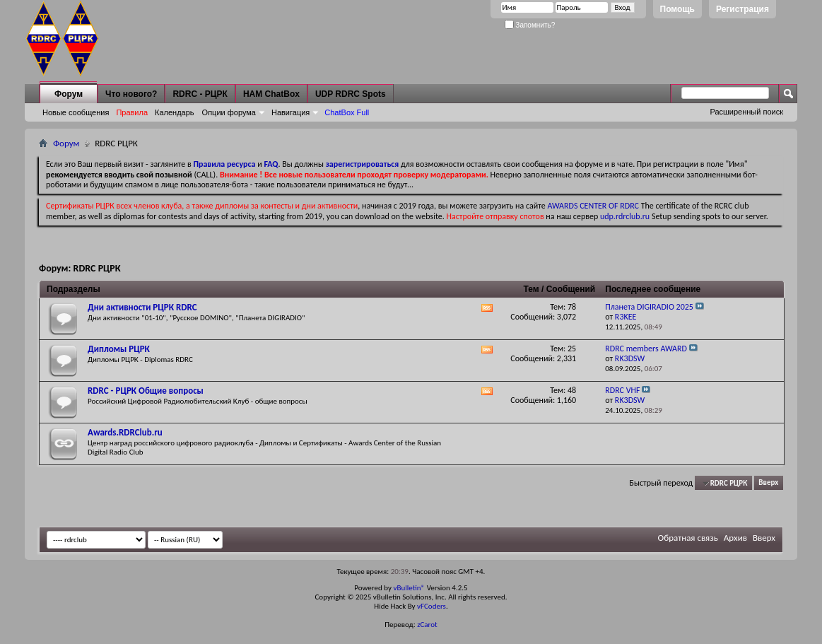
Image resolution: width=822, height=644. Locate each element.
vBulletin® (409, 588)
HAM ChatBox (271, 94)
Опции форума (229, 112)
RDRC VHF (622, 390)
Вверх (768, 483)
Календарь (175, 112)
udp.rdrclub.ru (625, 216)
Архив (735, 538)
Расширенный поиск (746, 112)
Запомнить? (530, 25)
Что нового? (131, 94)
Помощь (677, 9)
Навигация (290, 112)
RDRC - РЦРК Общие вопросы (146, 391)
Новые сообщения (76, 112)
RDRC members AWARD (646, 349)
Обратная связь (688, 538)
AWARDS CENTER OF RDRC (593, 206)
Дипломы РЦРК (119, 349)
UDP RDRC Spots (351, 94)
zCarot (427, 625)
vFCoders (431, 606)
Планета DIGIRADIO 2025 (649, 307)
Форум (69, 94)
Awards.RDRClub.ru (125, 432)
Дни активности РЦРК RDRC (142, 307)
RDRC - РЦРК (200, 94)
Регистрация (742, 9)
